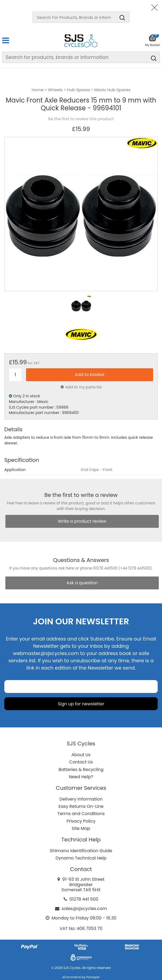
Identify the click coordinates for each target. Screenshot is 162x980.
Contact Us (81, 762)
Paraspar (93, 977)
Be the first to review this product (81, 119)
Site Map (81, 828)
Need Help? (81, 777)
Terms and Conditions (81, 814)
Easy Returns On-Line (81, 806)
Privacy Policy (81, 821)
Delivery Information (81, 799)
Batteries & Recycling (81, 770)
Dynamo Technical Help (81, 858)
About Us (81, 755)
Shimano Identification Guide (81, 851)
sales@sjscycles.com (84, 909)
